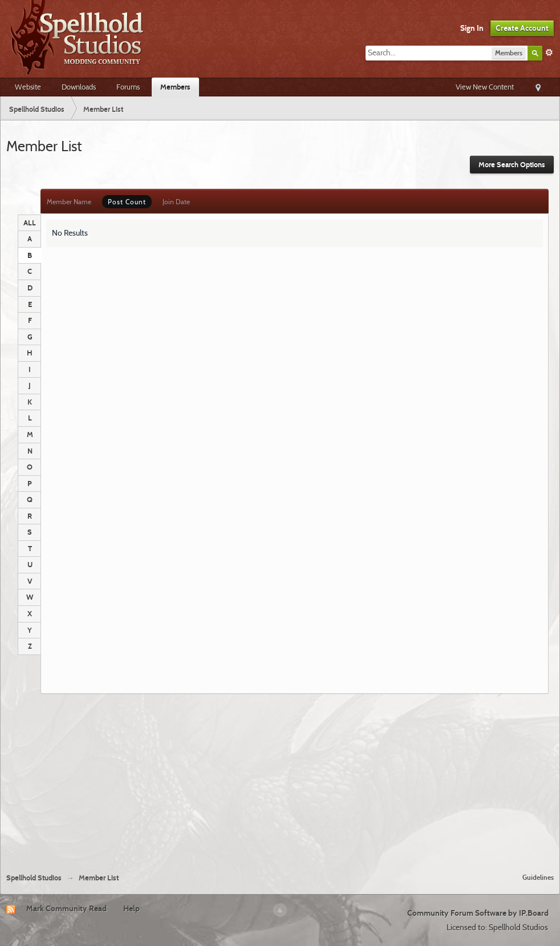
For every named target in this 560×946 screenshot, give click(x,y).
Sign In (472, 28)
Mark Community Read (66, 908)
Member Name (69, 202)
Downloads (79, 87)
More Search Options (512, 165)
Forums (128, 87)
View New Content (485, 87)
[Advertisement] (280, 779)
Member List (99, 878)
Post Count (127, 202)
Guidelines (538, 877)
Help (131, 908)
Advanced (549, 52)
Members (175, 87)
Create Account (522, 28)
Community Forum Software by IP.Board (478, 913)
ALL (30, 223)
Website (28, 87)
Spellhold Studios (34, 878)
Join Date (176, 202)
